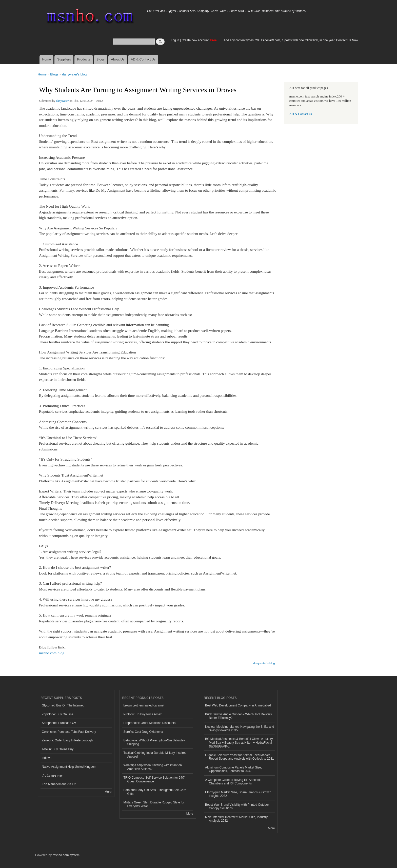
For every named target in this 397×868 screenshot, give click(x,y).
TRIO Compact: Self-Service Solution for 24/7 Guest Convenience (154, 779)
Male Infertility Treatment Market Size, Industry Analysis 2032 (236, 819)
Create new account (195, 40)
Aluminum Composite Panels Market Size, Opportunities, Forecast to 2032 (233, 769)
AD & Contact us (301, 114)
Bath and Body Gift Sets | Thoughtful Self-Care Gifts (155, 792)
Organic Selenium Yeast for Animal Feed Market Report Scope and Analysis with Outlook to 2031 (240, 757)
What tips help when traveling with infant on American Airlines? (153, 767)
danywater (62, 101)
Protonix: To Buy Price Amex (143, 714)
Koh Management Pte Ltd (59, 784)
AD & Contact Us (143, 59)
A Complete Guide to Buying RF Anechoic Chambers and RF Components (233, 782)
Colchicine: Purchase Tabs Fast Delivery (69, 732)
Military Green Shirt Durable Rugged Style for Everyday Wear (154, 804)
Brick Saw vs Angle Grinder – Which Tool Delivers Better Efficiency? (239, 716)
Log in (175, 40)
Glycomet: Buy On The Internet (63, 705)
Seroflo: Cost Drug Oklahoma (143, 732)
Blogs (101, 59)
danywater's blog (74, 74)
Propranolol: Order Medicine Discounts (150, 723)
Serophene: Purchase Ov (59, 723)
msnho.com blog (52, 653)
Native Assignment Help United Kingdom (69, 767)
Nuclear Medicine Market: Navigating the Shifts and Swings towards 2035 (240, 728)
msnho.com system (66, 855)
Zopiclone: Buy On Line (58, 714)
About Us (118, 59)
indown (47, 758)
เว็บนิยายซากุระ (52, 776)
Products (84, 59)
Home (46, 59)
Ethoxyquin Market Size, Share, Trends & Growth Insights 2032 (238, 794)
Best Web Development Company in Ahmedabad (238, 705)
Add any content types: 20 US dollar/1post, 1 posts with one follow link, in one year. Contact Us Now (291, 40)
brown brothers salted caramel (144, 705)
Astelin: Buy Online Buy (58, 749)
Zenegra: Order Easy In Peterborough (67, 740)
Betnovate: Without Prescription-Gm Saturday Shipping (154, 742)
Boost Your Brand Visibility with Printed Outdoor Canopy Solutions (237, 806)
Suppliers (64, 59)
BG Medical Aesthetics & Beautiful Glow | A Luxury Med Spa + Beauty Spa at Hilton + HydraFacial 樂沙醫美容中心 (239, 743)
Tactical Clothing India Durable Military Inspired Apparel (155, 755)
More (108, 792)
